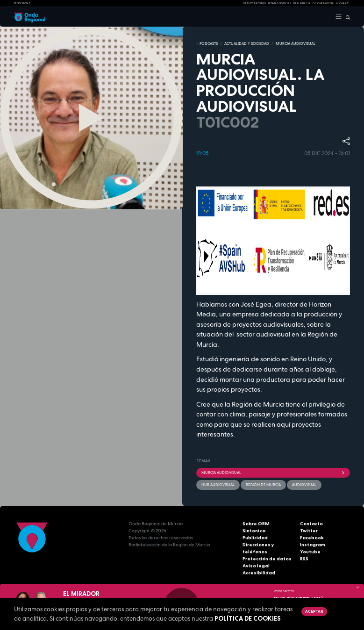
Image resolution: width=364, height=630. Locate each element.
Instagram (313, 545)
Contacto (311, 524)
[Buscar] (346, 17)
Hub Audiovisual (218, 485)
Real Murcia (302, 3)
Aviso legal (256, 566)
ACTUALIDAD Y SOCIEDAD (247, 43)
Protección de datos (267, 559)
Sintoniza (254, 531)
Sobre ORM (256, 524)
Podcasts (209, 43)
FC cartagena (323, 3)
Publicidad (255, 538)
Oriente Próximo (254, 3)
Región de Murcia (263, 485)
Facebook (312, 538)
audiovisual (304, 485)
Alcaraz (343, 3)
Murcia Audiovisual (273, 472)
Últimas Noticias (280, 3)
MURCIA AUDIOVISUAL (296, 43)
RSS (304, 559)
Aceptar (314, 611)
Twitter (309, 531)
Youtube (310, 552)
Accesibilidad (259, 573)
